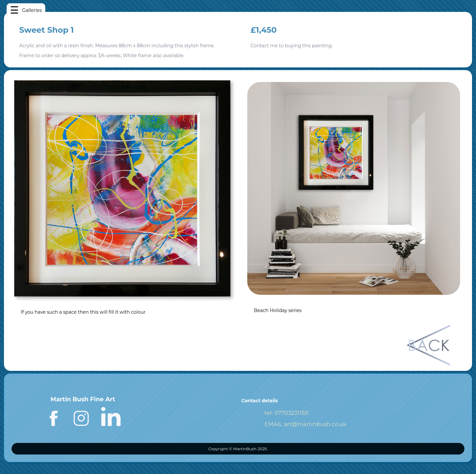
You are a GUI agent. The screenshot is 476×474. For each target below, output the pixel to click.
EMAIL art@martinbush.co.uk (305, 424)
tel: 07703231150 (286, 413)
